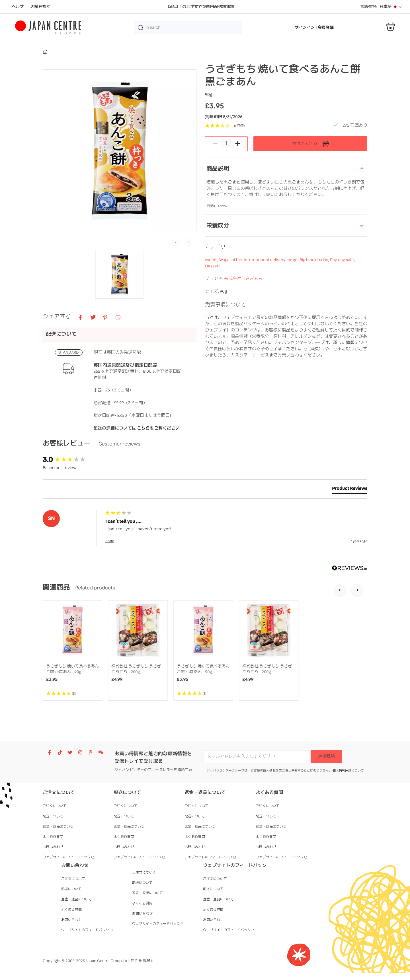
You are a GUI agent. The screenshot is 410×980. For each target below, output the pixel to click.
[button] (120, 274)
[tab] (350, 490)
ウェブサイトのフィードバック (67, 857)
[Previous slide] (176, 243)
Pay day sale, (343, 279)
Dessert (213, 285)
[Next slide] (188, 243)
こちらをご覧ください (158, 428)
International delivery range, (272, 279)
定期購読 (326, 757)
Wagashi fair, (231, 279)
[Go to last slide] (340, 591)
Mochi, (212, 279)
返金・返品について (58, 826)
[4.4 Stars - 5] (73, 694)
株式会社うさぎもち (243, 297)
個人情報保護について (348, 770)
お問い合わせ (53, 847)
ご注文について (55, 806)
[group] (73, 460)
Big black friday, (315, 279)
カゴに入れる (310, 144)
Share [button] (110, 541)
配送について (53, 816)
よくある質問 (53, 837)
